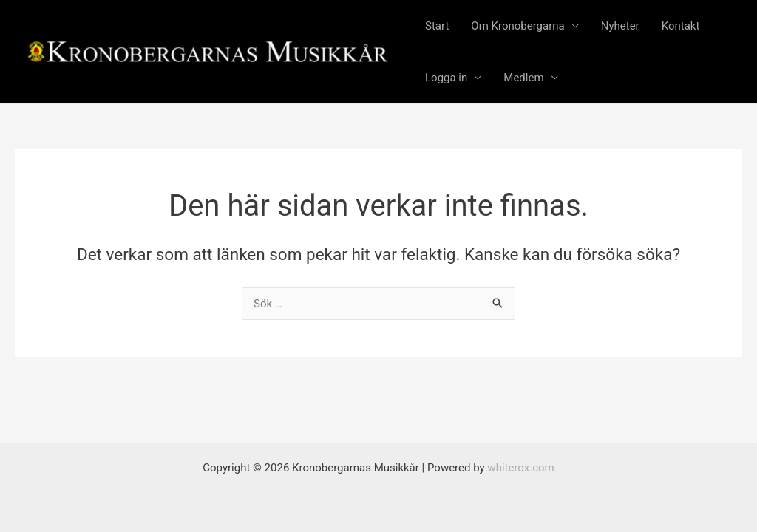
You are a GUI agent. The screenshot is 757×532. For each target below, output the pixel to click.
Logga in (446, 78)
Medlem (523, 78)
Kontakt (681, 26)
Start (437, 26)
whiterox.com (520, 468)
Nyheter (620, 26)
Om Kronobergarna (517, 26)
